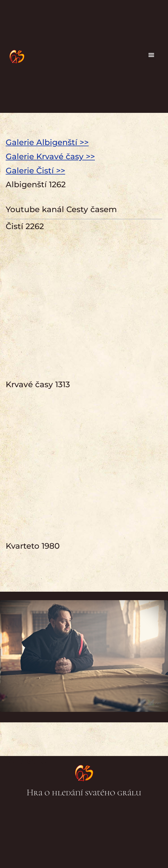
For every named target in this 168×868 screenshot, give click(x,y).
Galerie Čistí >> (35, 171)
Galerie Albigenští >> (47, 142)
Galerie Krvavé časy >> (50, 156)
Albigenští (29, 760)
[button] (151, 55)
